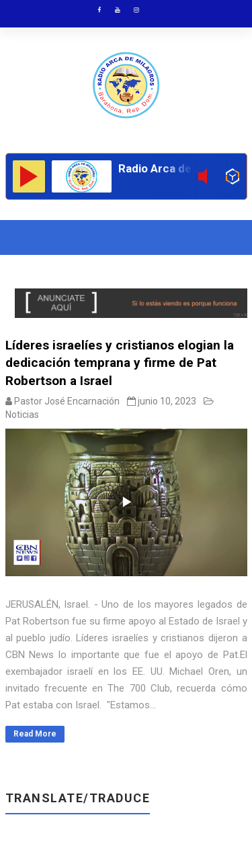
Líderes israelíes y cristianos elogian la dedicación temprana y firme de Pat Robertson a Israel (120, 363)
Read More (35, 734)
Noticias (22, 415)
